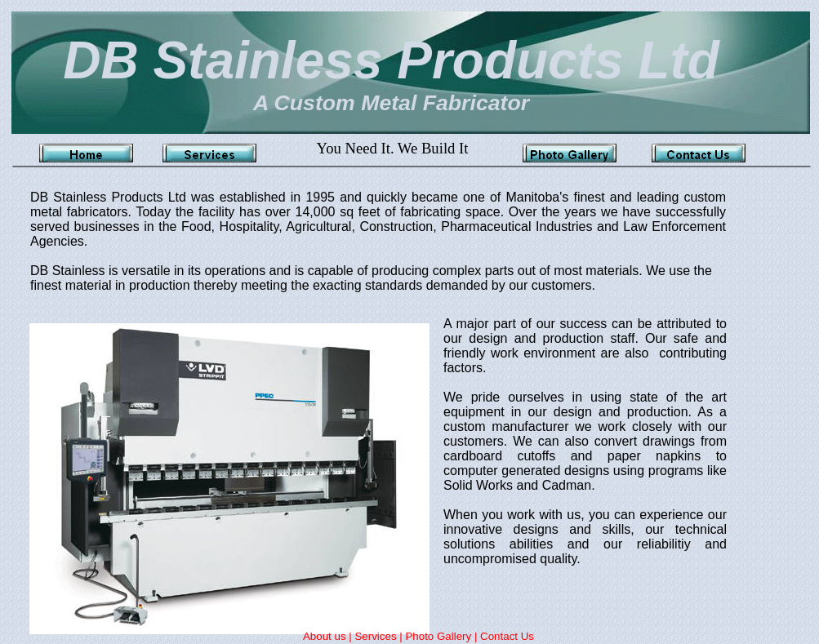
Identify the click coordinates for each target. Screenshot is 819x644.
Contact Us (507, 636)
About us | (329, 636)
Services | (380, 636)
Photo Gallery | (443, 636)
